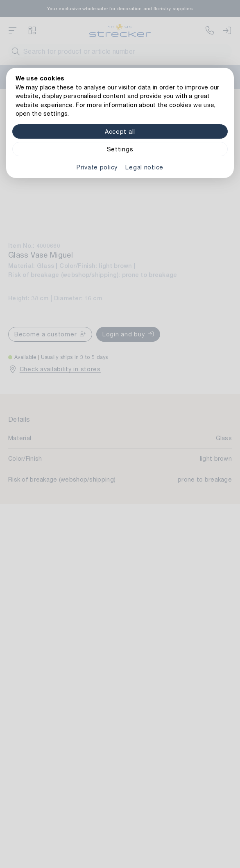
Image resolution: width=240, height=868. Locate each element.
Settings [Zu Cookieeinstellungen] (120, 149)
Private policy (97, 167)
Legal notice (144, 167)
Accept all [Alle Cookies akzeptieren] (120, 131)
